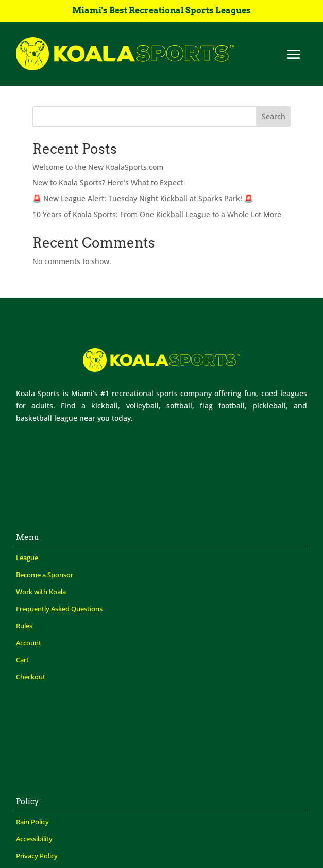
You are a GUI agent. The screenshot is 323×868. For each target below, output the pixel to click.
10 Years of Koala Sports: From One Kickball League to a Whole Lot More (157, 214)
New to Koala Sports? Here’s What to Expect (108, 182)
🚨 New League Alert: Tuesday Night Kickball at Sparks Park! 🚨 (143, 198)
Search (274, 116)
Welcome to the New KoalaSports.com (98, 167)
